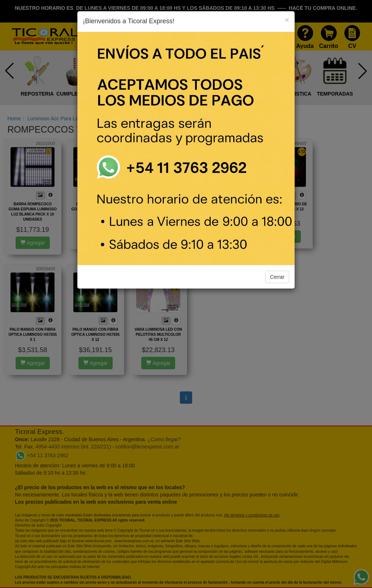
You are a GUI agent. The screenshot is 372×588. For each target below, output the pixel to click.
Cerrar (277, 277)
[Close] (287, 20)
